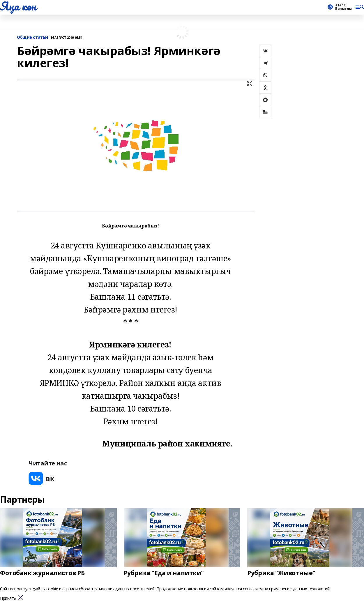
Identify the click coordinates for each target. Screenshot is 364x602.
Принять (8, 598)
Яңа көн (18, 6)
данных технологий (311, 589)
